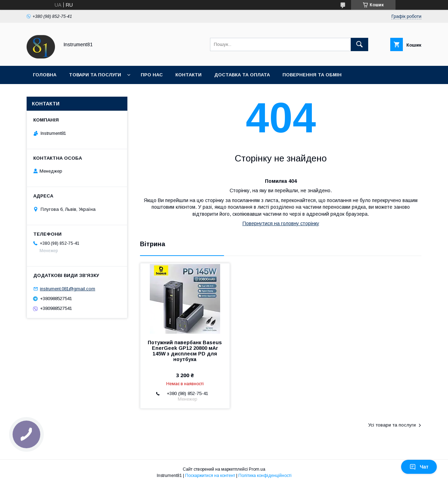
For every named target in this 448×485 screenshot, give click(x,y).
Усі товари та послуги (392, 425)
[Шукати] (359, 44)
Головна (45, 75)
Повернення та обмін (312, 75)
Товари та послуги (95, 75)
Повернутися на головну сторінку (281, 223)
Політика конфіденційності (265, 476)
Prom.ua (257, 469)
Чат (419, 467)
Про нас (152, 75)
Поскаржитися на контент (210, 476)
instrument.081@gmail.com (68, 289)
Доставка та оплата (242, 75)
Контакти (188, 75)
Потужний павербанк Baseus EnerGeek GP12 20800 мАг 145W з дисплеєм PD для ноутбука (185, 351)
